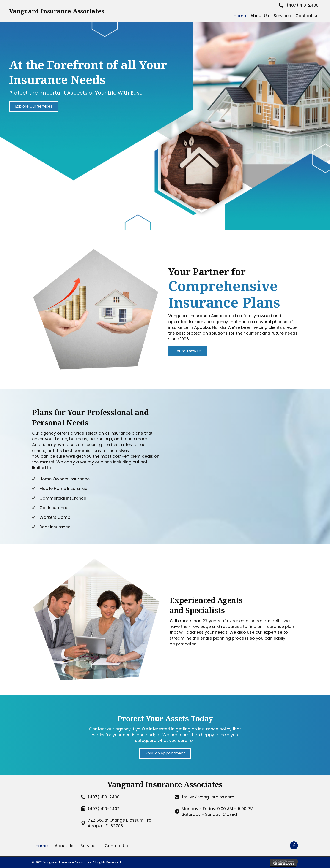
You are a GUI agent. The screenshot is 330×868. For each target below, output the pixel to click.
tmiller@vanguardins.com (208, 797)
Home (42, 846)
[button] (34, 106)
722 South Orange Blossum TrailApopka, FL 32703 (121, 823)
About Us (64, 846)
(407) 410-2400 (303, 5)
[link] (240, 16)
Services (89, 846)
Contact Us (116, 846)
